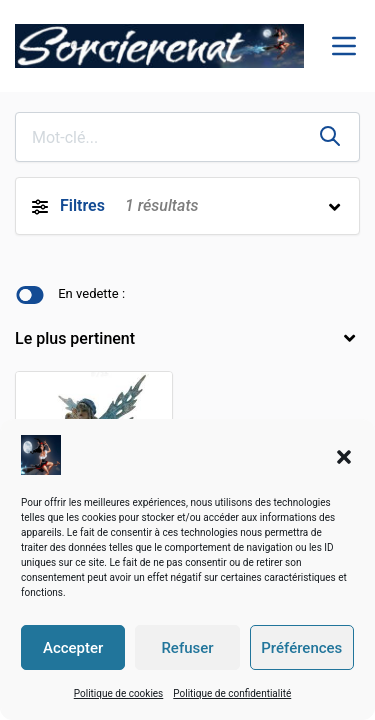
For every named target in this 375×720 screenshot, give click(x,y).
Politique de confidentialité (232, 693)
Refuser (187, 648)
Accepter (73, 648)
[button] (344, 455)
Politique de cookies (119, 693)
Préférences (301, 648)
